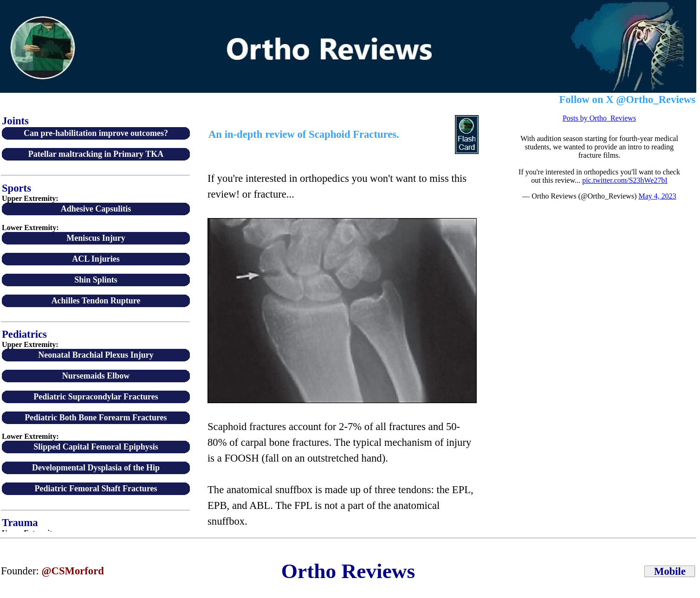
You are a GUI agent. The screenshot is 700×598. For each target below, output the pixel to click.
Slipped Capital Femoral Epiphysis (96, 447)
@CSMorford (72, 571)
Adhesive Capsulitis (96, 209)
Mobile (670, 571)
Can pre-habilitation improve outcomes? (96, 133)
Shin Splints (96, 280)
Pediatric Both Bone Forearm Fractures (96, 418)
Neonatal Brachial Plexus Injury (96, 355)
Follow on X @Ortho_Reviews (627, 100)
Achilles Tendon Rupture (96, 301)
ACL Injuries (96, 259)
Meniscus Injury (96, 238)
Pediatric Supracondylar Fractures (96, 397)
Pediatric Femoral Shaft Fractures (96, 489)
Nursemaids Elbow (96, 376)
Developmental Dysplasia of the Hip (96, 468)
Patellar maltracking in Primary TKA (96, 154)
